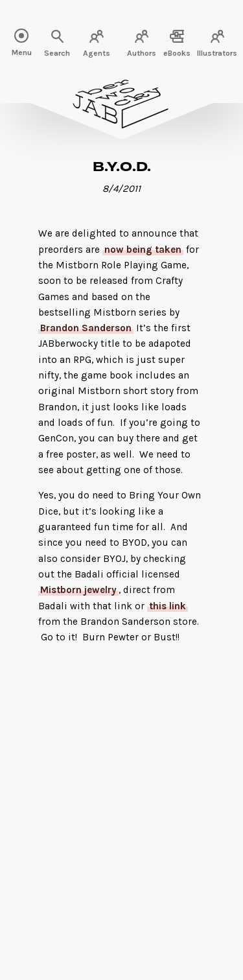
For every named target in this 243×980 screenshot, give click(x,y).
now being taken (143, 250)
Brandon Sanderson (86, 328)
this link (168, 606)
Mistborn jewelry (78, 590)
